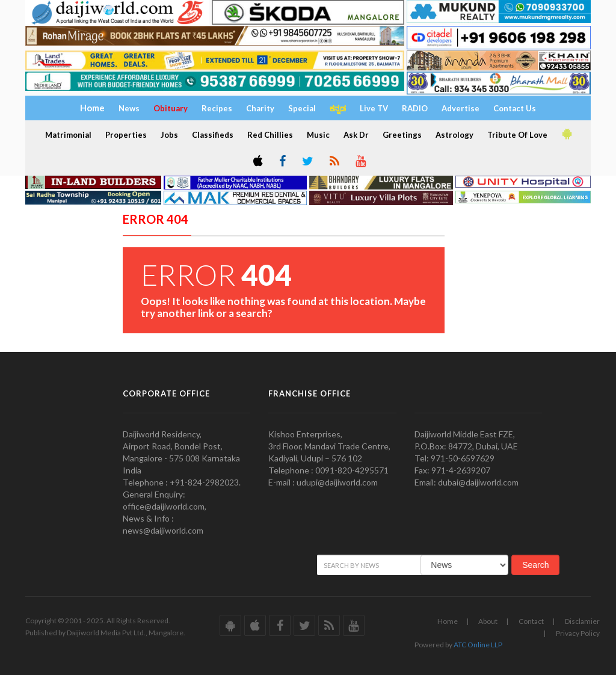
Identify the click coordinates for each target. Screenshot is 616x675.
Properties (126, 135)
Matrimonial (68, 135)
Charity (260, 108)
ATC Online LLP (478, 645)
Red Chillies (270, 135)
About (488, 621)
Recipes (217, 108)
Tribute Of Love (517, 135)
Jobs (169, 135)
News (129, 108)
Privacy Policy (578, 633)
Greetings (402, 135)
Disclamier (582, 621)
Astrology (454, 135)
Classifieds (213, 135)
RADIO (415, 108)
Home (448, 621)
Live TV (374, 108)
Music (318, 135)
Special (302, 108)
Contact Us (515, 108)
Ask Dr (356, 135)
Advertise (460, 108)
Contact (531, 621)
